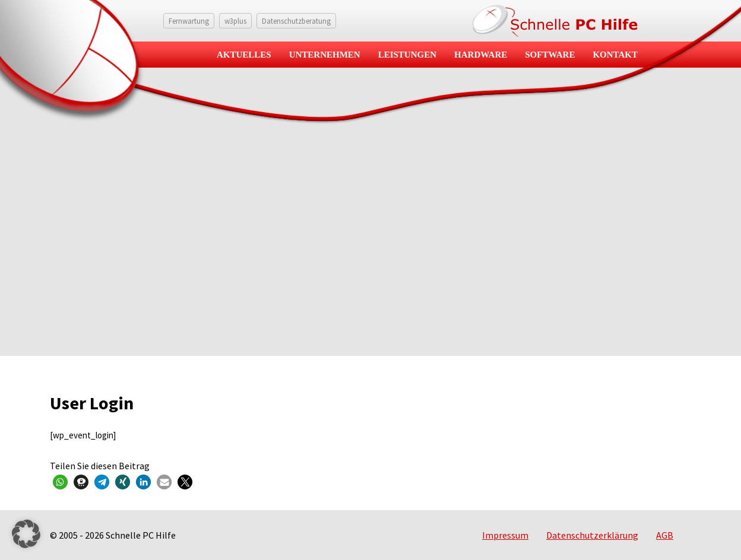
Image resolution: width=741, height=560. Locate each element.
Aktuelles (244, 55)
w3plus (235, 21)
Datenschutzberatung (296, 21)
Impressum (505, 535)
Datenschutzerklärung (592, 535)
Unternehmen (325, 55)
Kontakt (615, 55)
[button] (60, 482)
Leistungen (407, 55)
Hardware (481, 55)
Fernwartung (189, 21)
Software (550, 55)
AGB (665, 535)
